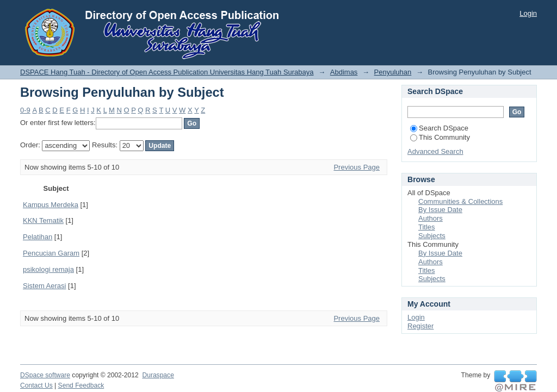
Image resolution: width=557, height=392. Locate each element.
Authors (431, 218)
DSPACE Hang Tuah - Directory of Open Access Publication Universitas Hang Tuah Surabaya (167, 72)
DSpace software (45, 375)
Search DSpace (439, 128)
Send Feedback (81, 385)
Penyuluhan (393, 72)
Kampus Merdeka (51, 205)
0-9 (25, 110)
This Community (440, 137)
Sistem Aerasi (44, 286)
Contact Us (36, 385)
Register (420, 326)
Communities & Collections (460, 201)
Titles (427, 227)
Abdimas (344, 72)
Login (528, 13)
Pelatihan (38, 237)
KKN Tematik (43, 220)
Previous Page (357, 167)
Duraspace (158, 375)
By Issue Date (440, 210)
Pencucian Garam (51, 253)
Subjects (432, 236)
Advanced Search (435, 151)
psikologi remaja (48, 269)
